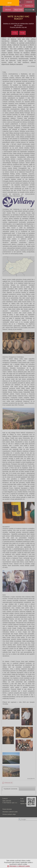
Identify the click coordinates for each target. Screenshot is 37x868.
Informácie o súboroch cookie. (20, 866)
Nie (22, 33)
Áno (15, 33)
